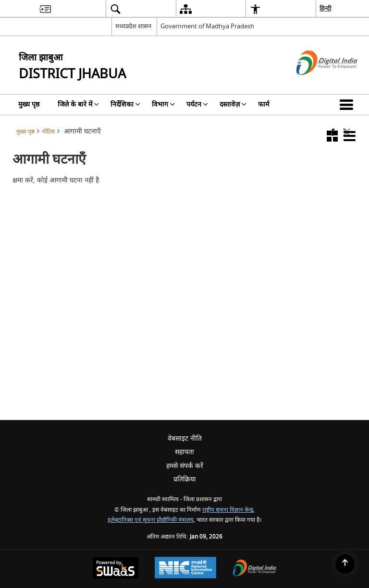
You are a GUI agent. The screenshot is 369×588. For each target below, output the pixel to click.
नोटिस (48, 132)
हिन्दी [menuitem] (325, 8)
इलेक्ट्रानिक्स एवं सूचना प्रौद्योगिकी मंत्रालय (151, 520)
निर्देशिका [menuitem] (125, 104)
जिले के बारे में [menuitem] (78, 104)
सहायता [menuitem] (184, 452)
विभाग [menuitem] (163, 104)
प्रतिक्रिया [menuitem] (185, 479)
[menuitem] (45, 9)
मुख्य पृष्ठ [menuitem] (29, 104)
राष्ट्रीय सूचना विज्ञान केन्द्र (228, 510)
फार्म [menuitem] (264, 104)
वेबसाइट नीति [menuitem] (185, 438)
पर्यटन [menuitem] (197, 104)
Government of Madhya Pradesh (207, 26)
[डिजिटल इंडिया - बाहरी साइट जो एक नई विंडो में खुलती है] (315, 83)
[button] (348, 105)
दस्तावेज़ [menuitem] (233, 104)
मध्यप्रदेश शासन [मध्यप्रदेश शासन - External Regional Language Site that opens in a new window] (133, 26)
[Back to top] (345, 564)
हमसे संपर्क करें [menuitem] (185, 466)
